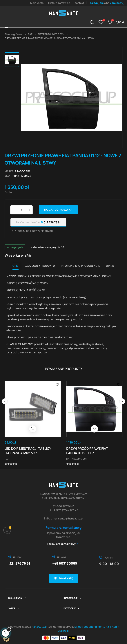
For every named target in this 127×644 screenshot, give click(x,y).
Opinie (110, 266)
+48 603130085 (65, 563)
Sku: (8, 176)
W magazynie (15, 247)
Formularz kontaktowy (61, 544)
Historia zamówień (59, 3)
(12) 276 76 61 (19, 563)
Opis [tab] (16, 266)
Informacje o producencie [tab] (80, 266)
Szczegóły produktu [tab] (40, 266)
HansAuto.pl (40, 627)
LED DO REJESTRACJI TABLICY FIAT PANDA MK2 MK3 (28, 451)
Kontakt (79, 3)
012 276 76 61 (51, 222)
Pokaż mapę (66, 578)
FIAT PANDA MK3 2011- (77, 459)
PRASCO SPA (23, 171)
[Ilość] (21, 210)
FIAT (7, 459)
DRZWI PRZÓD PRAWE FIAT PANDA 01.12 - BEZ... (87, 451)
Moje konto (37, 3)
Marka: (9, 171)
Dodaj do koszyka (58, 210)
